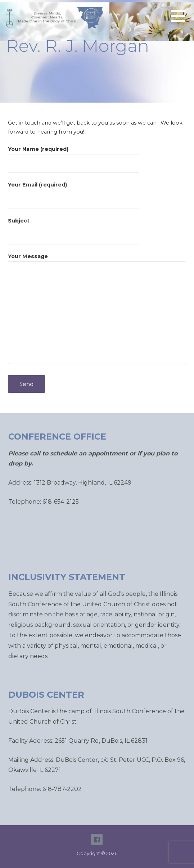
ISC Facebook (97, 840)
